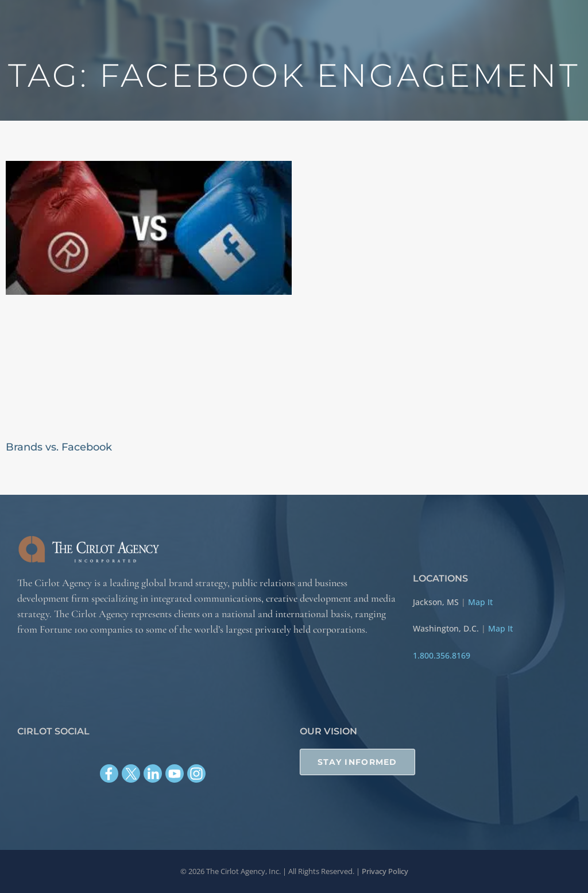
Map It (480, 601)
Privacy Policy (385, 871)
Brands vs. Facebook (59, 447)
